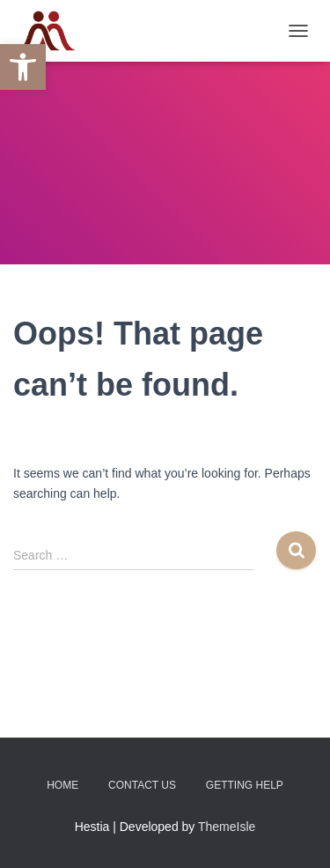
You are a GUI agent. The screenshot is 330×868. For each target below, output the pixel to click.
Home (62, 785)
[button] (23, 67)
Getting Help (245, 785)
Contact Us (142, 785)
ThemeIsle (227, 827)
